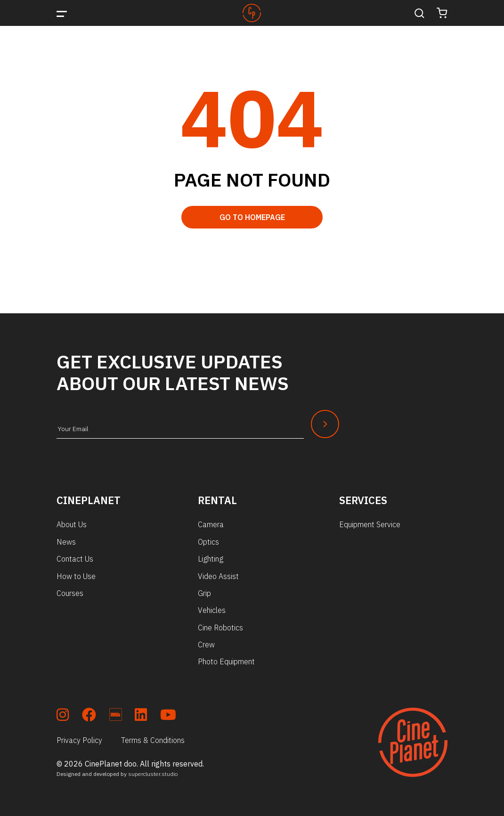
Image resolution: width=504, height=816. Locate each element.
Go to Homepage (252, 217)
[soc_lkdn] (141, 716)
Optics (208, 542)
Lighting (211, 559)
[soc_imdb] (115, 716)
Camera (211, 524)
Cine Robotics (220, 628)
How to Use (76, 576)
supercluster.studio (153, 774)
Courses (70, 593)
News (66, 542)
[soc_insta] (63, 716)
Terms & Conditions (153, 740)
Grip (204, 593)
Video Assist (218, 576)
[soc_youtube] (168, 716)
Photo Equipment (226, 661)
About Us (72, 524)
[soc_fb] (89, 716)
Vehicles (212, 610)
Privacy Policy (79, 740)
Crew (206, 645)
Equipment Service (370, 524)
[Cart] (442, 13)
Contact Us (75, 559)
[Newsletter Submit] (325, 424)
